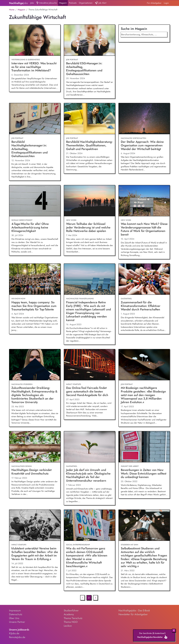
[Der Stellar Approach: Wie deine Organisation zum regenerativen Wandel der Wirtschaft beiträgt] (144, 119)
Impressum (15, 610)
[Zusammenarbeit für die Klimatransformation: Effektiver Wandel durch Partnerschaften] (144, 279)
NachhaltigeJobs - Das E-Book (134, 610)
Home (12, 10)
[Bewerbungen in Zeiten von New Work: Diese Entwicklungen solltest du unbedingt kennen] (144, 447)
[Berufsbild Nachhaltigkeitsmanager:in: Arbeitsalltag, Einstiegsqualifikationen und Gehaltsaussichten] (35, 119)
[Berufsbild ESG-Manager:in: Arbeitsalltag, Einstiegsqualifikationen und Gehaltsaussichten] (89, 40)
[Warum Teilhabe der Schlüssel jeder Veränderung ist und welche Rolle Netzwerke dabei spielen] (89, 201)
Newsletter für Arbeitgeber (133, 614)
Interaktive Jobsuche (47, 3)
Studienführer (71, 610)
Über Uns (14, 618)
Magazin (63, 3)
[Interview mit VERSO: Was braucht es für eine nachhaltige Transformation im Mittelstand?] (35, 40)
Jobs (32, 3)
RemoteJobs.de (17, 637)
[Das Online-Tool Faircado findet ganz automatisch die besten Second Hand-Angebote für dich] (89, 365)
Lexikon (68, 626)
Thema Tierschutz (73, 618)
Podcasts (73, 3)
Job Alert (101, 3)
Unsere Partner (17, 622)
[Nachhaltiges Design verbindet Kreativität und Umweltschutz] (35, 447)
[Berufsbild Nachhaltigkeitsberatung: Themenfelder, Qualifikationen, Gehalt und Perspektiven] (89, 119)
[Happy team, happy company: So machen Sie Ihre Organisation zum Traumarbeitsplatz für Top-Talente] (35, 279)
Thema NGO (71, 622)
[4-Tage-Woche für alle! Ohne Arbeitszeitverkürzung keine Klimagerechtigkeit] (35, 201)
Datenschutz (16, 614)
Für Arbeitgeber (154, 3)
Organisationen (86, 3)
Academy (69, 614)
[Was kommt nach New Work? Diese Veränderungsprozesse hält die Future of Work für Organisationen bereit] (144, 201)
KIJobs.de (14, 633)
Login (166, 3)
